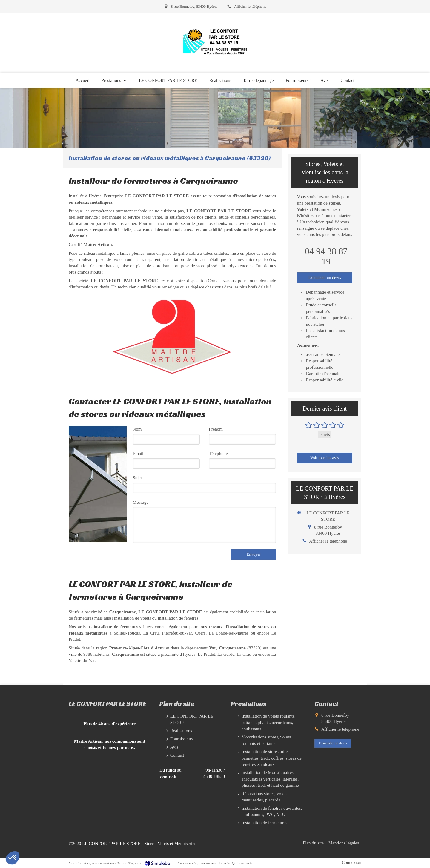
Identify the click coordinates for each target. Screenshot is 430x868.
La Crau (151, 633)
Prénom (216, 429)
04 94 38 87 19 (326, 256)
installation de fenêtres (178, 618)
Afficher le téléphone (250, 7)
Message (140, 502)
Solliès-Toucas (127, 633)
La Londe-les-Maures (229, 633)
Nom (137, 429)
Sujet (137, 478)
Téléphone (218, 454)
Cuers (201, 633)
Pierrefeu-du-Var (177, 633)
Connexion (351, 862)
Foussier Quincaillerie (235, 863)
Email (138, 454)
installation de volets (133, 618)
